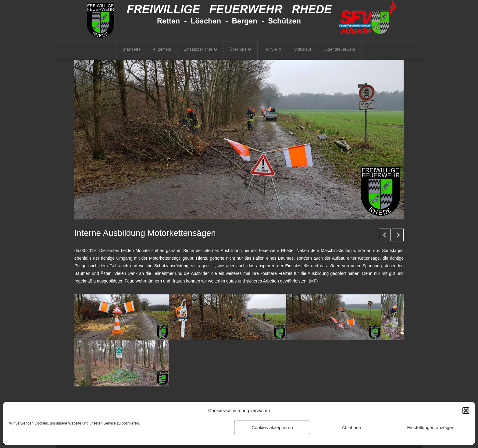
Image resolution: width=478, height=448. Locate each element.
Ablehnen (351, 427)
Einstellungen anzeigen (431, 427)
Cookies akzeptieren (272, 427)
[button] (466, 411)
